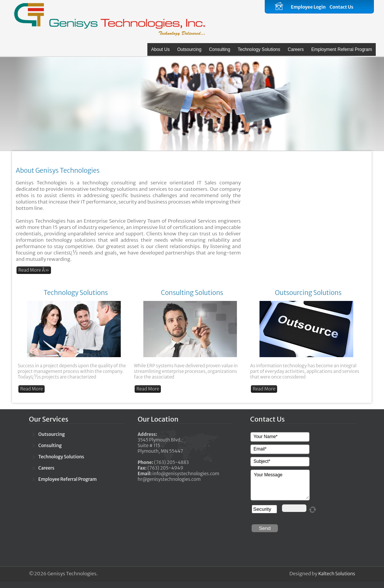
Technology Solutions (259, 49)
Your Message (281, 485)
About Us (160, 49)
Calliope (109, 19)
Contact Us (342, 7)
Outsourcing (189, 49)
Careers (296, 49)
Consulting (220, 49)
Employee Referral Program (67, 479)
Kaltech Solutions (337, 574)
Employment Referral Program (342, 49)
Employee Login (308, 7)
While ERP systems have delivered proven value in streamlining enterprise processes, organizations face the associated (186, 371)
